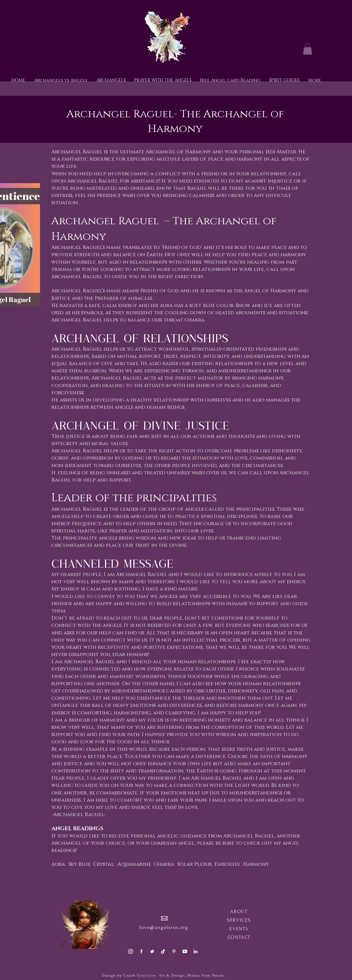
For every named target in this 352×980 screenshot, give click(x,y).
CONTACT (239, 937)
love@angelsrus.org (164, 927)
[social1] (141, 951)
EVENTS (239, 929)
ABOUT (239, 912)
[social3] (131, 951)
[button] (308, 49)
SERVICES (239, 920)
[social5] (185, 951)
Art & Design (171, 975)
